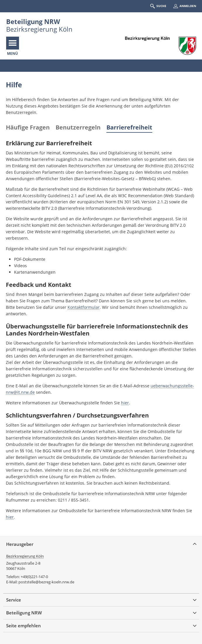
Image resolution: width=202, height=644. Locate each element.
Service (14, 600)
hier (125, 403)
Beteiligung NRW (33, 21)
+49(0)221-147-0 (34, 577)
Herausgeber (20, 544)
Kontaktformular (84, 307)
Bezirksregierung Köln (25, 556)
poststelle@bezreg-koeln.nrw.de (46, 582)
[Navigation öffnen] (13, 43)
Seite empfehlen (24, 626)
